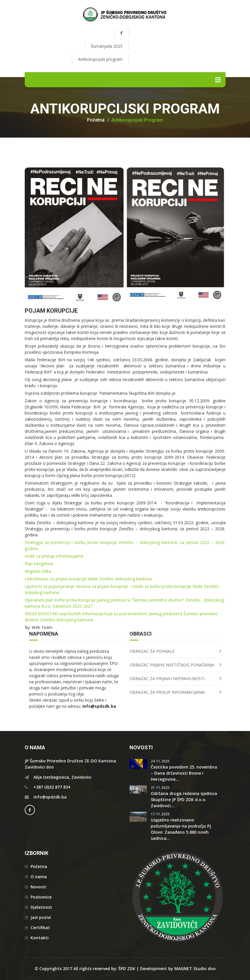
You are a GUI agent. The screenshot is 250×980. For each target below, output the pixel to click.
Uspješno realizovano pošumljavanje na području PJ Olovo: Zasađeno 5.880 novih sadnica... (181, 829)
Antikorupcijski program (100, 59)
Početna (96, 120)
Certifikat (40, 927)
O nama (39, 877)
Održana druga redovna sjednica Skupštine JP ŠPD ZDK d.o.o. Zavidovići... (184, 800)
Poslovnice (41, 897)
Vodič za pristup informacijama (54, 556)
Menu (218, 80)
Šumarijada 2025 (107, 46)
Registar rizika (38, 571)
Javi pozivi (41, 917)
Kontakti (40, 938)
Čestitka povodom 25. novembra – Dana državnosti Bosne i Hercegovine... (184, 773)
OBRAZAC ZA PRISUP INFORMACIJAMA (167, 692)
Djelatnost (41, 907)
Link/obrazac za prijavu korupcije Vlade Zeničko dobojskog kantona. (89, 579)
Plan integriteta (39, 564)
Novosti (38, 887)
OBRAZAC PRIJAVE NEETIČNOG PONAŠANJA (172, 665)
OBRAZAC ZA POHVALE (152, 651)
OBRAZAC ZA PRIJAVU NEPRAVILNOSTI (167, 678)
